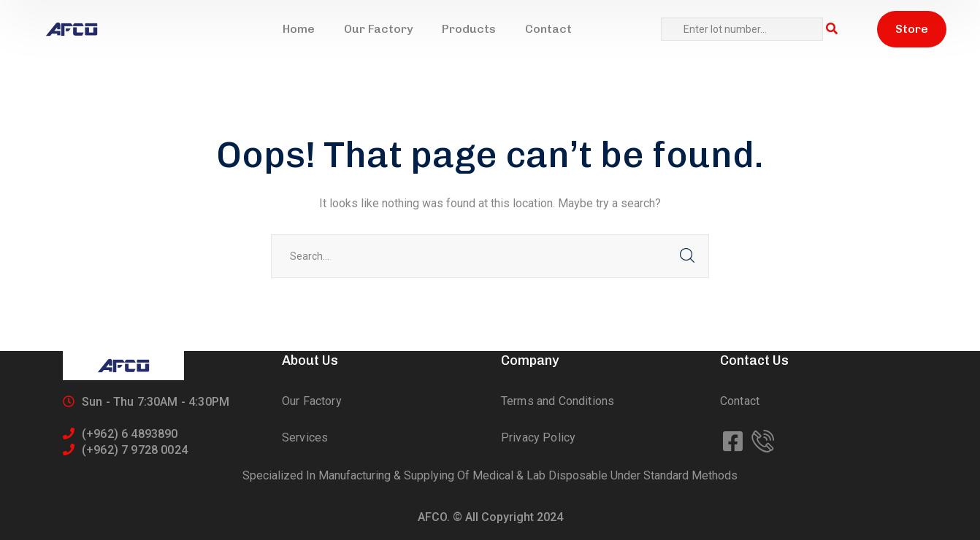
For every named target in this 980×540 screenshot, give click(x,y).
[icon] (734, 442)
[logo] (72, 29)
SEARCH (687, 256)
